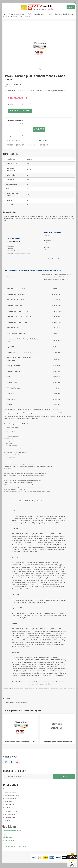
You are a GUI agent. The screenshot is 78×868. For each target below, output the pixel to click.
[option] (21, 729)
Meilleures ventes (10, 814)
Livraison (8, 789)
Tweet (10, 145)
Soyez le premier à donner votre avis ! (16, 703)
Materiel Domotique (8, 840)
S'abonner (64, 776)
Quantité (10, 104)
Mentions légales (10, 792)
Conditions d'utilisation (12, 795)
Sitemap (8, 821)
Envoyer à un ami (15, 140)
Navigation (5, 7)
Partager (20, 145)
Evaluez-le (39, 129)
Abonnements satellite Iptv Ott (11, 831)
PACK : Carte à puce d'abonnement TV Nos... (21, 742)
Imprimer (45, 140)
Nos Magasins (10, 805)
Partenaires (8, 801)
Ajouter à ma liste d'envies (18, 136)
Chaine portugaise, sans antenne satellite (57, 742)
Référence (9, 84)
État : (7, 87)
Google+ (32, 145)
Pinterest (44, 145)
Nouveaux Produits (11, 811)
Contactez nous (10, 817)
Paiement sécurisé (11, 798)
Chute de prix (9, 808)
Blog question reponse (9, 834)
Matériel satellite (7, 837)
